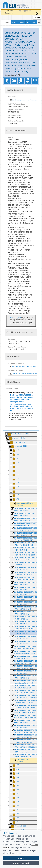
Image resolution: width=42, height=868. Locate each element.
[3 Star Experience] (25, 11)
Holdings (6, 22)
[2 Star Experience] (23, 11)
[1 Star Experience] (21, 11)
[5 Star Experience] (30, 11)
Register (18, 318)
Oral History (31, 22)
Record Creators (18, 22)
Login (37, 18)
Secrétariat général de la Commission (23, 100)
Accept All (21, 858)
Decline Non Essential (21, 863)
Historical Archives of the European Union (25, 367)
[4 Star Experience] (28, 11)
